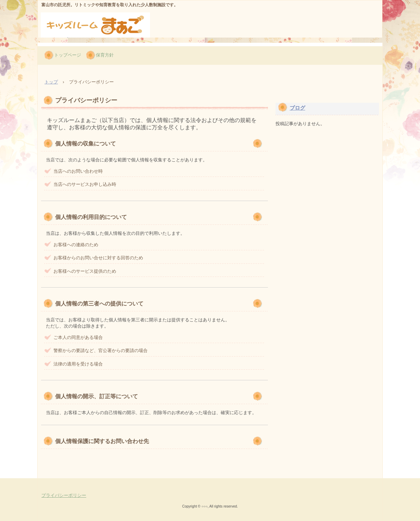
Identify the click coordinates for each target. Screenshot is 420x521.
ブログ (297, 108)
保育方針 (105, 55)
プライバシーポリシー (64, 495)
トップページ (68, 55)
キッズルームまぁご (82, 42)
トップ (51, 82)
